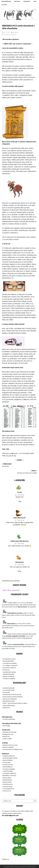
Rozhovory (6, 670)
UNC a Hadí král (4, 5)
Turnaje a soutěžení (10, 35)
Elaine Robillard (8, 760)
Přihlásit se (5, 859)
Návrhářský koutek (9, 701)
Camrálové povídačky (10, 663)
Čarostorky (6, 692)
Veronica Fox (7, 791)
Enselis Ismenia (8, 765)
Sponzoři (35, 2)
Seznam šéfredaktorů (27, 2)
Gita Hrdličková (8, 767)
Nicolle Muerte (7, 780)
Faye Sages (7, 726)
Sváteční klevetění (9, 674)
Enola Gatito (7, 762)
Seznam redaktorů (17, 2)
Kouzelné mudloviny (9, 668)
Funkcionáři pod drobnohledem (13, 697)
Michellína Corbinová (10, 775)
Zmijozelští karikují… (9, 705)
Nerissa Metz (7, 778)
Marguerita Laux (8, 734)
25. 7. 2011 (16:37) (19, 544)
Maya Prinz (6, 736)
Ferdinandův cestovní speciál (12, 694)
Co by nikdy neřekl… (9, 690)
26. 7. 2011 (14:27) (19, 565)
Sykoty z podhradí (9, 676)
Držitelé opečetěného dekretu (6, 2)
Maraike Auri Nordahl (10, 732)
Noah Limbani (7, 782)
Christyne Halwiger (9, 769)
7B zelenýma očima (9, 659)
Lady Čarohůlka (8, 771)
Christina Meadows (9, 719)
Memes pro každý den (10, 699)
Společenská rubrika (9, 672)
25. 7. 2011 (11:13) (19, 520)
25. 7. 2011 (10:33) (19, 495)
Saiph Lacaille (7, 739)
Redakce (15, 32)
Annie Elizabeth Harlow (10, 758)
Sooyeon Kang (8, 786)
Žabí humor (7, 708)
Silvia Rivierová (8, 784)
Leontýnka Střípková (9, 773)
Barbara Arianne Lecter (10, 745)
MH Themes (32, 867)
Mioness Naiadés (8, 747)
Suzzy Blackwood (8, 789)
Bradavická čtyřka (8, 661)
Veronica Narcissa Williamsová (13, 749)
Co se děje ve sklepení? (10, 665)
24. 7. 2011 (7, 32)
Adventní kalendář (9, 688)
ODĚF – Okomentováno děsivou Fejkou (15, 703)
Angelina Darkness (9, 756)
